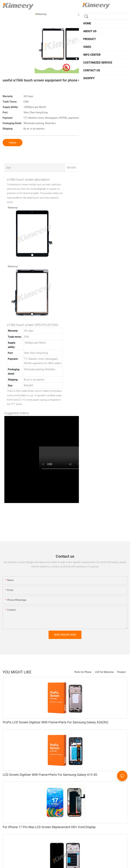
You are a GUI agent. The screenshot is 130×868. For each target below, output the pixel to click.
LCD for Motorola (104, 672)
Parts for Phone (83, 672)
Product (121, 672)
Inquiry (13, 143)
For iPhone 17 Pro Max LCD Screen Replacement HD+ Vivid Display (49, 827)
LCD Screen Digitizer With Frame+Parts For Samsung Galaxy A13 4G (50, 775)
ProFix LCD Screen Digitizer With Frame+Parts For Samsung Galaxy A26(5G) (56, 722)
